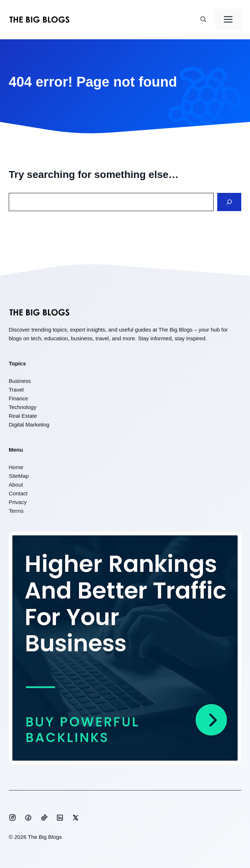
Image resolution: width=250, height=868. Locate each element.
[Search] (229, 202)
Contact (18, 493)
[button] (203, 20)
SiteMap (19, 476)
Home (16, 467)
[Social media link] (12, 817)
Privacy (18, 502)
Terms (16, 511)
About (16, 485)
